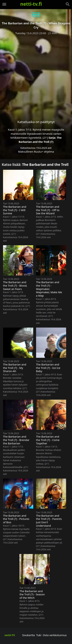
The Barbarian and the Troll (45, 164)
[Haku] (68, 4)
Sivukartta (28, 635)
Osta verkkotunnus (55, 635)
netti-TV (10, 635)
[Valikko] (4, 4)
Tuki (39, 635)
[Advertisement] (36, 75)
